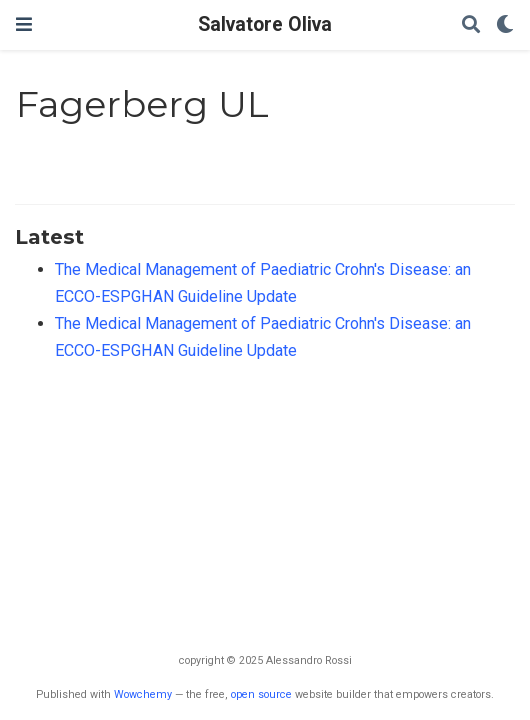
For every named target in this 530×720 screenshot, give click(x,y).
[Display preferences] (505, 25)
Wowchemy (143, 694)
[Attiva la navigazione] (24, 24)
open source (261, 694)
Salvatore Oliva (265, 24)
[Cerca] (471, 25)
